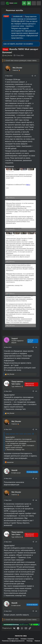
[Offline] (10, 70)
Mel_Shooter (8, 55)
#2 (36, 347)
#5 (36, 478)
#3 (36, 391)
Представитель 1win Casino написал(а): (18, 434)
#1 (35, 76)
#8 (36, 611)
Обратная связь (13, 639)
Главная (37, 641)
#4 (36, 429)
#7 (36, 542)
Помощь (30, 641)
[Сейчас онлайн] (8, 342)
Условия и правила (27, 639)
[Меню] (3, 3)
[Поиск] (39, 3)
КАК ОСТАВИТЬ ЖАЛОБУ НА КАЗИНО (18, 44)
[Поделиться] (32, 76)
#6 (36, 500)
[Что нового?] (34, 3)
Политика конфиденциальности (13, 641)
